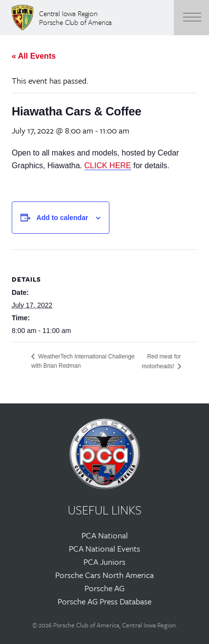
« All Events (34, 56)
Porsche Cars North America (104, 575)
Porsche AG (104, 588)
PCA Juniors (104, 562)
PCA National (105, 535)
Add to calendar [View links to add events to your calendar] (63, 218)
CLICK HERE (108, 166)
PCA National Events (104, 548)
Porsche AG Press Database (104, 601)
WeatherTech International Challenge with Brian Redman (83, 361)
